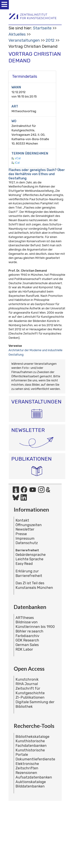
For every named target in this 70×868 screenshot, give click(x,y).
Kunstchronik (27, 679)
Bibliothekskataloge (32, 737)
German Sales (27, 645)
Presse (21, 534)
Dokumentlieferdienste (35, 759)
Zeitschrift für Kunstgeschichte (30, 691)
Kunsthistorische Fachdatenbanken (31, 743)
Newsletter (25, 529)
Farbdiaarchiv (27, 636)
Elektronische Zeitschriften (27, 766)
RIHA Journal (27, 684)
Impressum (25, 538)
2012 (50, 40)
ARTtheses (25, 618)
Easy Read (24, 564)
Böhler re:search (29, 631)
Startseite (42, 28)
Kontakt (22, 520)
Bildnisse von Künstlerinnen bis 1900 (35, 624)
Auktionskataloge (31, 782)
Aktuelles (17, 34)
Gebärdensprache (31, 555)
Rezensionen (26, 773)
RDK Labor (24, 649)
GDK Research (27, 640)
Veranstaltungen (24, 40)
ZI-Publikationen (30, 697)
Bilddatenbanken (30, 786)
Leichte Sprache (29, 559)
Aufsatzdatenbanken (34, 777)
